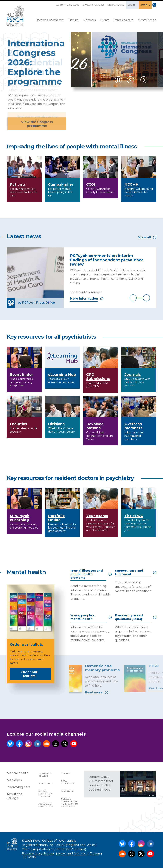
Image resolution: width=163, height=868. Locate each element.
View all (147, 237)
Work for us (46, 784)
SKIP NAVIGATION (54, 4)
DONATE (145, 5)
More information (87, 299)
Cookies (66, 773)
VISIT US (151, 795)
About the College (68, 5)
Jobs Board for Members (46, 805)
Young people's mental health (91, 617)
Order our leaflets (35, 674)
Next (144, 80)
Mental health (147, 20)
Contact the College (45, 775)
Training (73, 20)
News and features (93, 5)
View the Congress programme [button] (37, 124)
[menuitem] (50, 20)
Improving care (124, 20)
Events (105, 20)
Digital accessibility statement (45, 794)
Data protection (68, 782)
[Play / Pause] (118, 80)
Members (89, 20)
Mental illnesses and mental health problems (91, 574)
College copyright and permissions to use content (69, 803)
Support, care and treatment (136, 572)
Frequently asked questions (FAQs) (136, 617)
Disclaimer (67, 791)
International (115, 5)
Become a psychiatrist (50, 20)
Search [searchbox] (154, 5)
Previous (130, 80)
